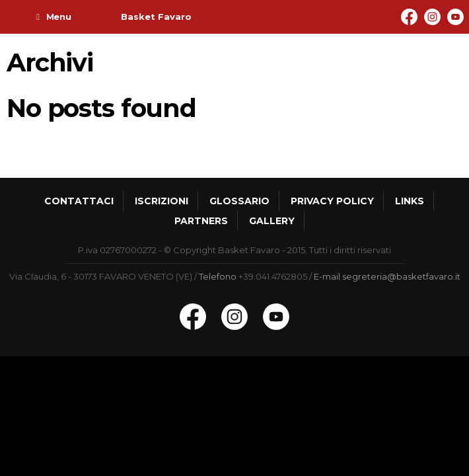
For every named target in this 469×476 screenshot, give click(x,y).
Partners (201, 221)
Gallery (272, 221)
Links (410, 201)
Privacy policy (332, 201)
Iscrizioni (162, 201)
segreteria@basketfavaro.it (401, 276)
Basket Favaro (156, 17)
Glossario (239, 201)
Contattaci (79, 201)
